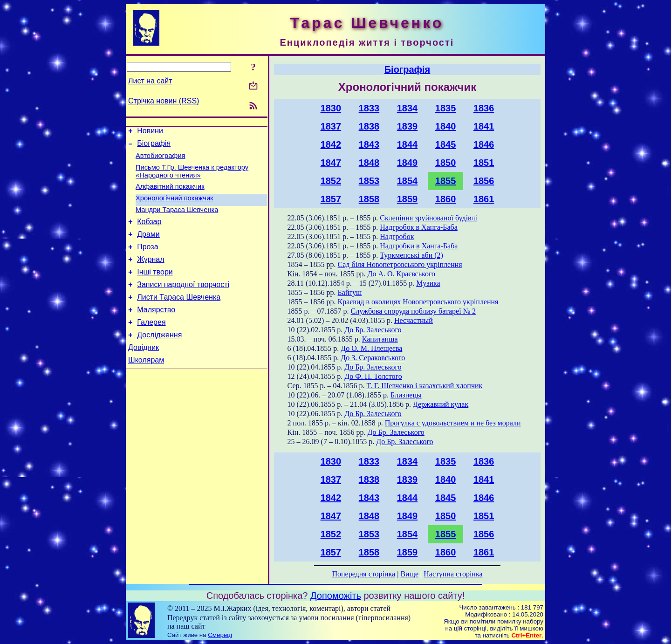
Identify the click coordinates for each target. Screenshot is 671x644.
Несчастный (414, 320)
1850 (446, 163)
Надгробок (397, 236)
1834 (407, 108)
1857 (331, 199)
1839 (407, 126)
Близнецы (406, 395)
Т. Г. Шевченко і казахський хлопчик (425, 386)
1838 (369, 126)
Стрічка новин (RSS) (164, 101)
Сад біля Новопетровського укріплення (400, 264)
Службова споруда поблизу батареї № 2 (413, 311)
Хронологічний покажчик (175, 206)
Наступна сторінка (453, 574)
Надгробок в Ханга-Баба (419, 227)
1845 (446, 144)
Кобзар (149, 233)
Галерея (151, 345)
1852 (331, 181)
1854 (407, 181)
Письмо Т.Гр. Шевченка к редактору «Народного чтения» (192, 177)
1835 (446, 108)
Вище (409, 574)
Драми (148, 247)
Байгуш (350, 292)
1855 (446, 181)
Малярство (156, 331)
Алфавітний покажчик (170, 193)
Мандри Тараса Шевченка (177, 219)
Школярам (146, 387)
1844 (407, 144)
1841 (484, 126)
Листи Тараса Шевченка (179, 317)
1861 (484, 199)
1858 (369, 199)
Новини (150, 132)
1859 (407, 199)
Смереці (220, 635)
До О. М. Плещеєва (371, 348)
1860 (446, 199)
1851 (484, 163)
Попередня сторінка (363, 574)
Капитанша (380, 339)
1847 (331, 163)
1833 (369, 108)
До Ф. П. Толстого (373, 376)
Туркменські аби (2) (411, 255)
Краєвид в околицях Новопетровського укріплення (418, 302)
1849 (407, 163)
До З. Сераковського (373, 358)
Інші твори (155, 289)
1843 (369, 144)
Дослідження (159, 359)
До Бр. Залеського (373, 330)
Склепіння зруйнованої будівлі (428, 218)
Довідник (144, 373)
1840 (446, 126)
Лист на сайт (150, 81)
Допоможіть (336, 596)
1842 (331, 144)
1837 (331, 126)
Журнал (151, 275)
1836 (484, 108)
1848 (369, 163)
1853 (369, 181)
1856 (484, 181)
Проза (147, 261)
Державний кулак (441, 404)
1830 (331, 108)
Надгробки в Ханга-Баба (419, 246)
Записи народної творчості (183, 303)
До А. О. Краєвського (401, 274)
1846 (484, 144)
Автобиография (161, 160)
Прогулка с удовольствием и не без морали (453, 423)
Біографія (154, 146)
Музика (428, 283)
